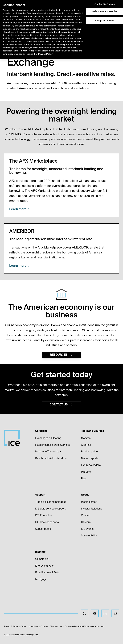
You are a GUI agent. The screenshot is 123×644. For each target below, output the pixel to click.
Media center (89, 502)
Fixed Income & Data (47, 572)
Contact (86, 515)
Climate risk (42, 559)
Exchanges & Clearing (48, 438)
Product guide (89, 452)
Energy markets (44, 566)
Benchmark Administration (51, 458)
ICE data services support (50, 509)
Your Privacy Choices (39, 626)
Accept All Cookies (105, 12)
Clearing (86, 445)
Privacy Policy (27, 43)
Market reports (90, 458)
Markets (86, 438)
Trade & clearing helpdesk (51, 502)
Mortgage (41, 579)
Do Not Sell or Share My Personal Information (85, 626)
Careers (86, 522)
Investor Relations (91, 509)
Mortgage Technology (48, 452)
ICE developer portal (47, 522)
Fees (84, 478)
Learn (20, 209)
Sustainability (89, 536)
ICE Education (44, 515)
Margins (86, 472)
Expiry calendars (91, 465)
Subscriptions (43, 529)
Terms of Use (56, 626)
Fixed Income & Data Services (53, 445)
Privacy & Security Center (15, 626)
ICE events (87, 529)
